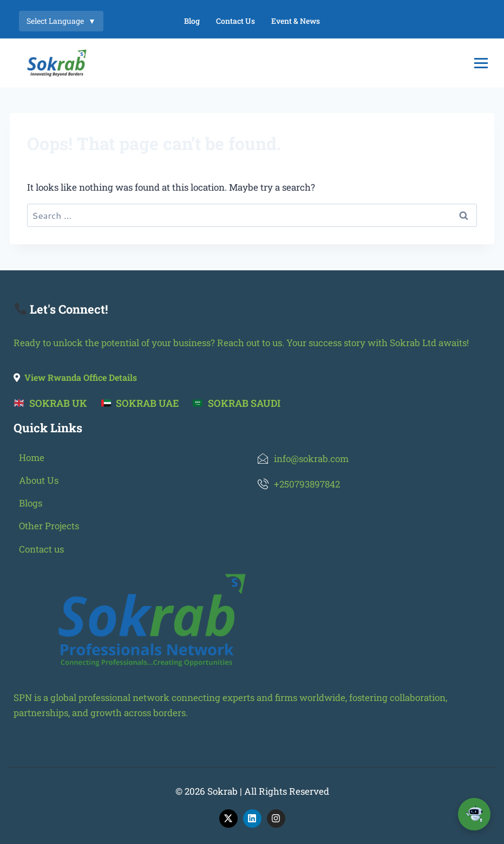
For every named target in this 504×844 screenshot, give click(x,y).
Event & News (296, 21)
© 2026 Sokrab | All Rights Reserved (252, 791)
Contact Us (235, 21)
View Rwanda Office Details (75, 377)
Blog (192, 21)
